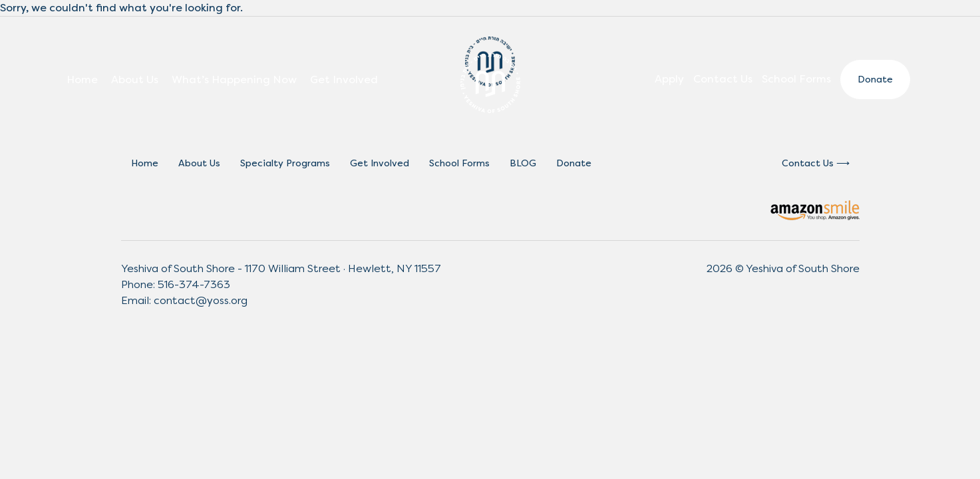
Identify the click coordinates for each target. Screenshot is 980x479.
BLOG (523, 163)
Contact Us (723, 79)
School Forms (796, 79)
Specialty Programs (285, 163)
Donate (875, 80)
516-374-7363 (194, 284)
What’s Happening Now (234, 80)
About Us (135, 80)
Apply (669, 79)
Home (82, 80)
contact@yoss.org (201, 300)
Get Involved (344, 80)
